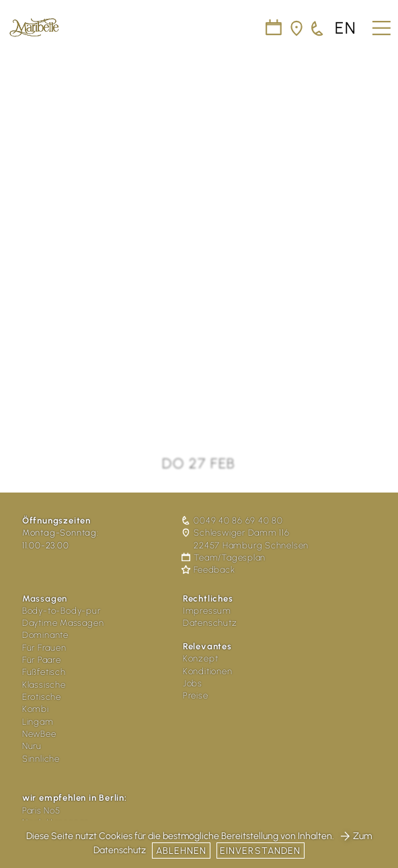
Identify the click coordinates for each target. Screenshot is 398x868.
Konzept (201, 658)
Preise (196, 695)
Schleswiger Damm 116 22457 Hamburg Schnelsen (246, 539)
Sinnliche (41, 759)
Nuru (32, 746)
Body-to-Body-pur (62, 611)
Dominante (45, 635)
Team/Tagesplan (224, 557)
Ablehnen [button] (182, 851)
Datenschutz (210, 623)
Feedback (209, 570)
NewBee (39, 734)
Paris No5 (41, 810)
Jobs (193, 683)
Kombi (36, 709)
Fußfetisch (44, 672)
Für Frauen (44, 648)
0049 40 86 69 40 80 (233, 520)
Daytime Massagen (63, 623)
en (346, 29)
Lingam (38, 722)
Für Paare (42, 660)
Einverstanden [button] (261, 851)
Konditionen (208, 671)
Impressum (207, 611)
